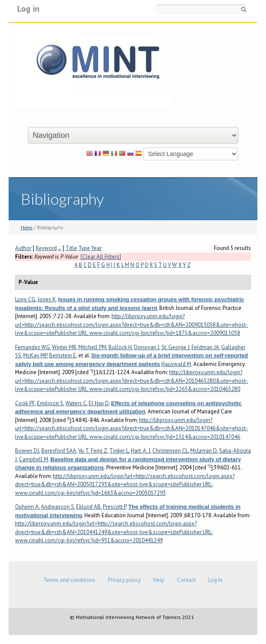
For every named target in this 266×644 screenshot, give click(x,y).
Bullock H (120, 347)
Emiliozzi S (50, 403)
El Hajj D (99, 403)
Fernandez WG (32, 347)
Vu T (84, 451)
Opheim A (27, 507)
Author (23, 248)
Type (84, 248)
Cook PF (25, 403)
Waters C (76, 403)
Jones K (47, 299)
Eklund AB (88, 507)
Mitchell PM (92, 347)
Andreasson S (57, 507)
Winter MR (64, 347)
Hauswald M (176, 364)
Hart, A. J (141, 451)
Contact (186, 580)
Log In (215, 580)
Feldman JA (205, 347)
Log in (28, 8)
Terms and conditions (70, 580)
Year (96, 248)
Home (27, 228)
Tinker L (119, 451)
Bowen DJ (27, 451)
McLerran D (204, 451)
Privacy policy (124, 580)
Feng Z (99, 451)
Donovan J (147, 347)
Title (71, 248)
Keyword (46, 248)
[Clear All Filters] (101, 257)
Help (159, 580)
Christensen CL (170, 451)
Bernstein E (63, 355)
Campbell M (34, 459)
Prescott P (114, 507)
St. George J (175, 347)
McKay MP (35, 355)
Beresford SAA (59, 451)
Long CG (25, 299)
